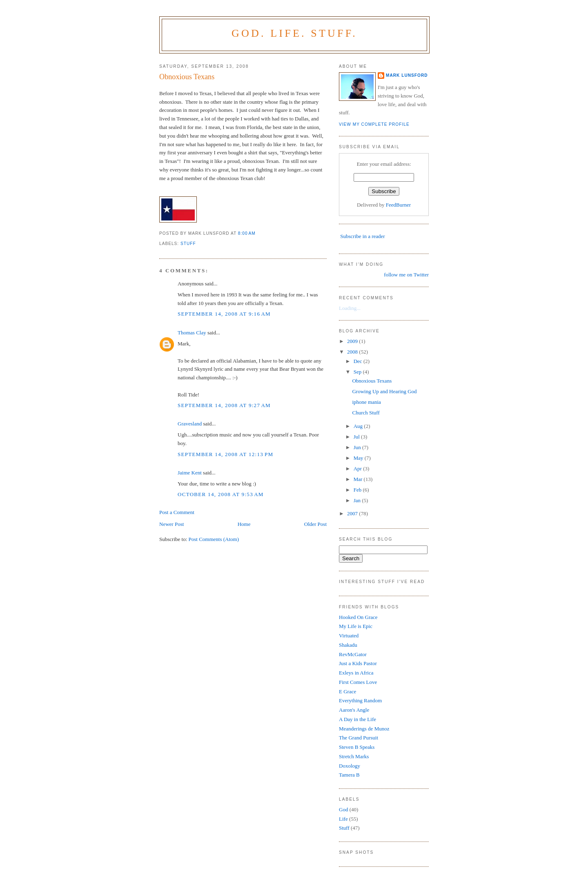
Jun (358, 447)
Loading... (350, 308)
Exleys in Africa (356, 673)
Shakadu (348, 645)
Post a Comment (177, 512)
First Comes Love (358, 682)
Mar (359, 479)
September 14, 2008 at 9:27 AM (224, 405)
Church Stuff (366, 413)
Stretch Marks (354, 756)
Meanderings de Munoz (364, 729)
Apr (358, 469)
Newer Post (171, 524)
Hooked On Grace (358, 617)
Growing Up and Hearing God (384, 391)
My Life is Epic (356, 626)
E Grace (347, 691)
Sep (358, 372)
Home (244, 524)
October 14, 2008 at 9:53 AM (221, 494)
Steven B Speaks (357, 747)
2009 (353, 341)
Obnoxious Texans (187, 77)
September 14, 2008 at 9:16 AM (224, 314)
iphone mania (366, 402)
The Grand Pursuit (359, 738)
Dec (359, 361)
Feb (358, 490)
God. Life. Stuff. (294, 33)
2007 (353, 513)
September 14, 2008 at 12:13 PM (225, 454)
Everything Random (360, 700)
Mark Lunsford (407, 75)
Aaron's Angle (354, 710)
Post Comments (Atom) (214, 539)
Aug (359, 426)
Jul (357, 437)
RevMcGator (353, 654)
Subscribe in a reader (362, 236)
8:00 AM (247, 233)
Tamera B (349, 775)
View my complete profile (374, 124)
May (359, 458)
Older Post (315, 524)
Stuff (188, 244)
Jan (358, 500)
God (343, 809)
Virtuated (349, 636)
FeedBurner (398, 205)
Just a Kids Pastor (358, 663)
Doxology (350, 766)
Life (343, 819)
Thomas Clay (192, 333)
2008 (353, 352)
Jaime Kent (190, 473)
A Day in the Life (357, 719)
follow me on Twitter (406, 275)
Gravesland (190, 424)
